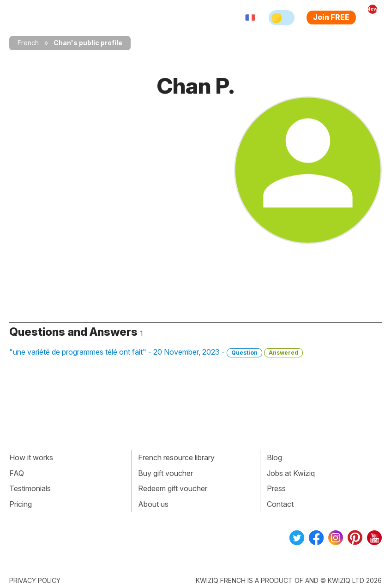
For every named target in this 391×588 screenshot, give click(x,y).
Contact (280, 504)
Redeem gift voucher (173, 488)
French (28, 43)
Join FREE (331, 17)
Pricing (21, 504)
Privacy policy (35, 580)
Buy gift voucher (165, 473)
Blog (274, 457)
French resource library (176, 457)
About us (153, 504)
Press (276, 488)
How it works (31, 457)
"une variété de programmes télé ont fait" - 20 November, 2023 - (156, 352)
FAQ (17, 473)
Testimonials (30, 488)
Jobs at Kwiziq (291, 473)
